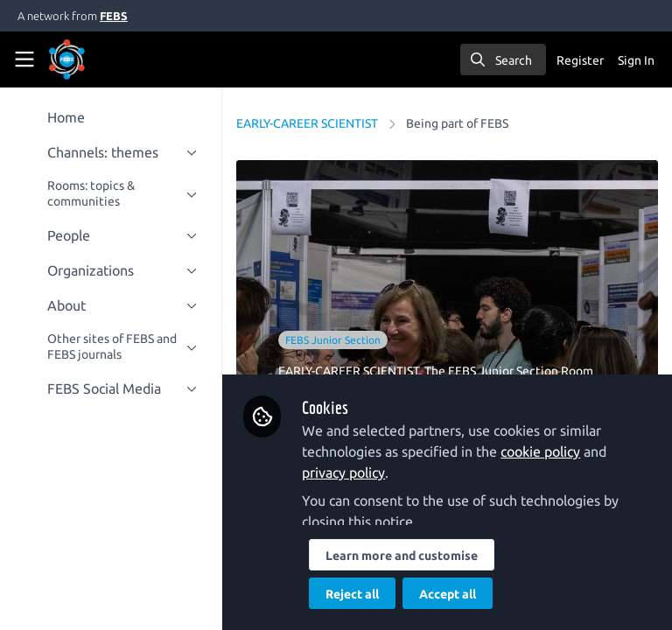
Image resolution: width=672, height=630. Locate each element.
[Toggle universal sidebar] (24, 59)
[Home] (91, 59)
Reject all (354, 594)
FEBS (114, 16)
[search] (503, 59)
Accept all (449, 594)
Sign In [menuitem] (636, 60)
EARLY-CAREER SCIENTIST (309, 123)
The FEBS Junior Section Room (511, 371)
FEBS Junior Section (335, 340)
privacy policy (345, 472)
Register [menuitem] (580, 60)
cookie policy (542, 451)
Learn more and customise (403, 556)
